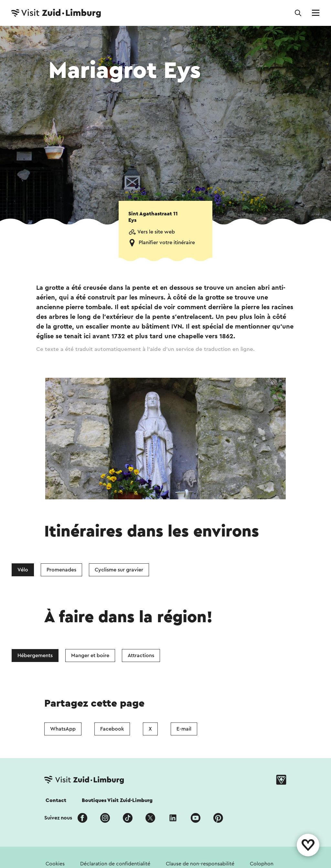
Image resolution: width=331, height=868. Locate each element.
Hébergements (35, 656)
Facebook (112, 729)
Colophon (262, 864)
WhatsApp (63, 729)
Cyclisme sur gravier (119, 570)
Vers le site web (156, 232)
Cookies (55, 864)
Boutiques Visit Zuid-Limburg (117, 800)
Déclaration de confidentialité (115, 864)
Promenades (61, 570)
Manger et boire (90, 656)
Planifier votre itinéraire (167, 243)
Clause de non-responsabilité (200, 864)
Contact (56, 800)
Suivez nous (58, 818)
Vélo (23, 570)
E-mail (184, 729)
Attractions (141, 656)
